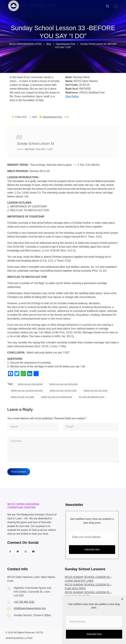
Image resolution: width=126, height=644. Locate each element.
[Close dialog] (122, 599)
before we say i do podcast (30, 384)
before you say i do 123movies (64, 384)
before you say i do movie (95, 390)
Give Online (72, 96)
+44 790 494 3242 (24, 602)
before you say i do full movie (63, 390)
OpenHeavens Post (52, 117)
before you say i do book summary (27, 390)
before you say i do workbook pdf (57, 397)
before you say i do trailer (23, 397)
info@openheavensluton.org (30, 608)
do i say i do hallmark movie (92, 397)
